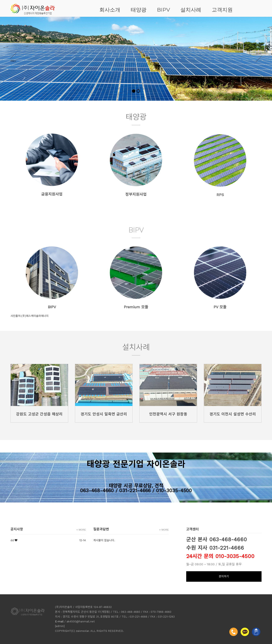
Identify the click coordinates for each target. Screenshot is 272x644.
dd (12, 540)
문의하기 (224, 576)
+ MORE (81, 530)
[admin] (60, 626)
